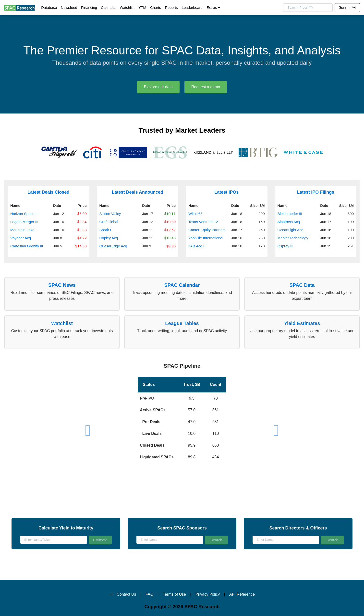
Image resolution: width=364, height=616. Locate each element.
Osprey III (285, 246)
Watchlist (127, 7)
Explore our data (158, 87)
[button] (182, 412)
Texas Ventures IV (203, 222)
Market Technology (293, 238)
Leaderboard (192, 7)
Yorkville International (206, 238)
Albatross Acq (289, 222)
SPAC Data (302, 285)
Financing (89, 7)
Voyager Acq (21, 238)
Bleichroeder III (290, 214)
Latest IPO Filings (315, 192)
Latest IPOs (226, 192)
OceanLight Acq (291, 230)
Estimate (100, 540)
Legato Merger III (24, 222)
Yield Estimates (302, 323)
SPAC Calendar (182, 285)
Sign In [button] (347, 7)
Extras (212, 7)
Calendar (108, 7)
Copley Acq (109, 238)
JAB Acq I (196, 246)
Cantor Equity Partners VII (210, 230)
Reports (171, 7)
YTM (142, 7)
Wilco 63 (195, 214)
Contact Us (126, 594)
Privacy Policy (208, 594)
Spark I (105, 230)
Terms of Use (174, 594)
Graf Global (109, 222)
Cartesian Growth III (27, 246)
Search (216, 540)
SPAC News (62, 285)
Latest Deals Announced (138, 192)
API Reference (242, 594)
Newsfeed (69, 7)
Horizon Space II (24, 214)
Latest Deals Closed (48, 192)
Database (49, 7)
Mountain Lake (22, 230)
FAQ (149, 594)
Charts (156, 7)
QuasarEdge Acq (113, 246)
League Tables (182, 323)
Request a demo (206, 87)
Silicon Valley (110, 214)
